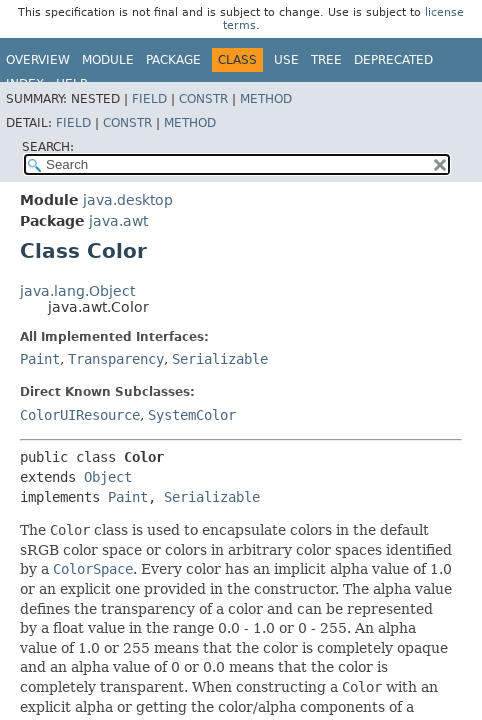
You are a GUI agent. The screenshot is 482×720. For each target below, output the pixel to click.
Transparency (116, 359)
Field (149, 99)
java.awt (118, 221)
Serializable (220, 359)
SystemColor (192, 415)
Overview (38, 60)
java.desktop (128, 200)
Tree (326, 60)
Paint (40, 359)
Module (108, 60)
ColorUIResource (80, 415)
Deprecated (393, 60)
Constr (203, 99)
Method (266, 99)
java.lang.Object (77, 291)
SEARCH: (48, 147)
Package (173, 60)
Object (108, 477)
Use (286, 60)
